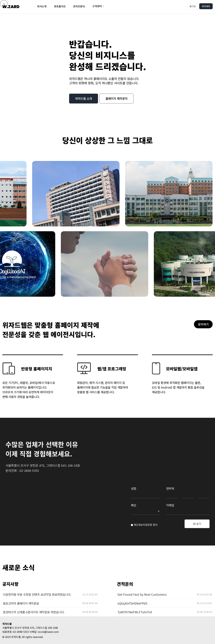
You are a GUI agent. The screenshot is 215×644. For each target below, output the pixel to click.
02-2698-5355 (29, 470)
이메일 (170, 505)
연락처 (170, 488)
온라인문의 (79, 6)
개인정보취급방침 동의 (144, 525)
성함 (134, 488)
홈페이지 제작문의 (116, 98)
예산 (134, 505)
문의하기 (203, 324)
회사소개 (42, 6)
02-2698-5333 (21, 632)
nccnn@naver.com (48, 632)
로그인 (193, 6)
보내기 (197, 524)
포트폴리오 (60, 6)
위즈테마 (206, 6)
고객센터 (97, 6)
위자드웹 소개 (84, 98)
